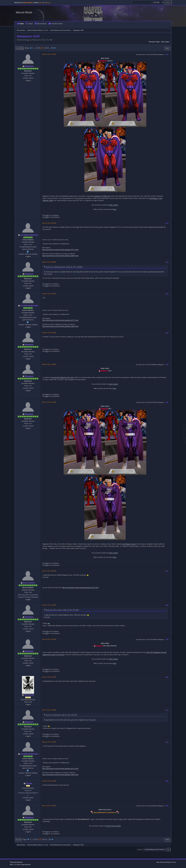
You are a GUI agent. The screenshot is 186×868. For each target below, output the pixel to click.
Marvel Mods (24, 12)
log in (41, 3)
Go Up (18, 839)
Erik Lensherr (29, 583)
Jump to (140, 850)
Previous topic (154, 42)
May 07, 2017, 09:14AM (49, 402)
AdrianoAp (29, 695)
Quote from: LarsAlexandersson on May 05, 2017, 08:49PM (64, 267)
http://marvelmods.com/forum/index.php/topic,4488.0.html (60, 256)
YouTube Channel (56, 24)
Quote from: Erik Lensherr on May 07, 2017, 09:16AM (62, 610)
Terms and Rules (165, 862)
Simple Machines (26, 865)
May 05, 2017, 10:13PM (49, 294)
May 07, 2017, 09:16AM (49, 571)
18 (45, 48)
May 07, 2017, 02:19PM (49, 639)
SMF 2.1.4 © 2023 (15, 865)
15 (37, 48)
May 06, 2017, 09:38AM (49, 333)
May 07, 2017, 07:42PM (49, 742)
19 (48, 48)
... (35, 48)
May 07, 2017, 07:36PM (49, 710)
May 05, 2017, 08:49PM (49, 223)
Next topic (165, 42)
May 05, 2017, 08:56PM (49, 262)
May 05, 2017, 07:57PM (49, 54)
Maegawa (29, 66)
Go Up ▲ (174, 862)
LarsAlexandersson (29, 235)
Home (20, 24)
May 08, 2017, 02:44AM (49, 781)
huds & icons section (114, 826)
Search (29, 24)
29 (52, 48)
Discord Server (41, 24)
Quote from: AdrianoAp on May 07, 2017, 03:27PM (61, 715)
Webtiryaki (19, 862)
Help (158, 862)
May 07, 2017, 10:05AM (49, 605)
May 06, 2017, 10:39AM (49, 364)
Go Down (20, 48)
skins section (113, 205)
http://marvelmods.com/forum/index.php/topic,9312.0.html (80, 588)
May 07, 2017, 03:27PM (49, 677)
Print (167, 48)
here (115, 209)
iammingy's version (129, 544)
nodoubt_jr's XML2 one (102, 196)
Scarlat (29, 783)
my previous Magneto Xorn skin (62, 377)
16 (39, 48)
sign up (48, 3)
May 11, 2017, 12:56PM (49, 806)
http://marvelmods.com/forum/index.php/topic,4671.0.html (60, 250)
